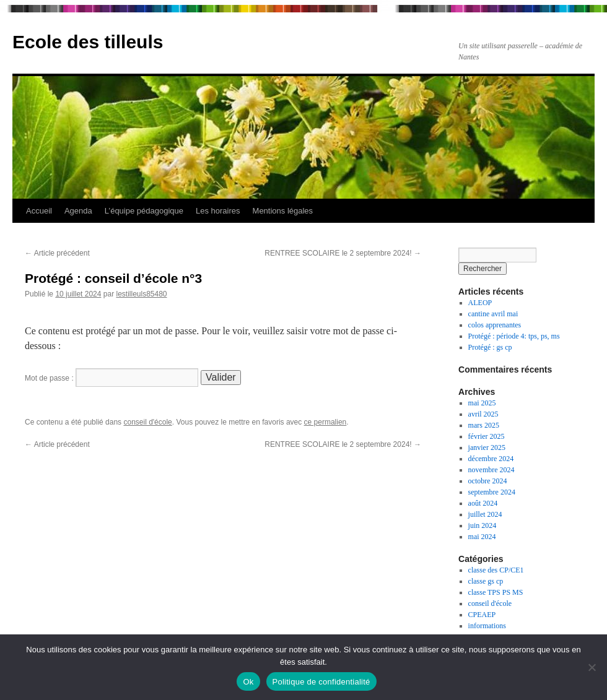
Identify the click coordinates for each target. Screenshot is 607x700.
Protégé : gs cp (490, 347)
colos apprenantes (495, 325)
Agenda (78, 211)
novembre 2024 (491, 470)
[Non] (592, 667)
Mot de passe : (111, 378)
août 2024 (483, 503)
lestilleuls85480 (141, 294)
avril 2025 (483, 414)
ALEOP (480, 303)
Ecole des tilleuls (88, 42)
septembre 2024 (492, 492)
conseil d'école (147, 422)
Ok (248, 682)
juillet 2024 (485, 514)
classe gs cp (486, 581)
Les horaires (218, 211)
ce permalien (325, 422)
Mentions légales (283, 211)
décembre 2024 (491, 459)
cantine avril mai (493, 314)
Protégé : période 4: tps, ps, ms (514, 336)
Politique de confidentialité (321, 682)
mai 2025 (482, 403)
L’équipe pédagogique (144, 211)
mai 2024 (482, 537)
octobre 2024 (488, 481)
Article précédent (57, 253)
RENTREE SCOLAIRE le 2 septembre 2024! (343, 253)
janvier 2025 (487, 447)
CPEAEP (482, 615)
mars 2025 (484, 425)
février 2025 (487, 436)
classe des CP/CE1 (496, 570)
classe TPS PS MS (496, 592)
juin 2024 (483, 525)
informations (487, 626)
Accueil (39, 211)
